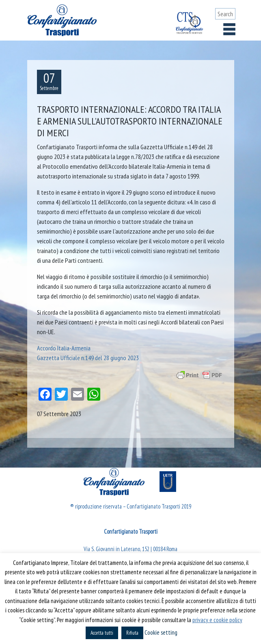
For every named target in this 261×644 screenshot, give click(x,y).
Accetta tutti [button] (102, 633)
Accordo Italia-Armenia (64, 348)
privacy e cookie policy (217, 620)
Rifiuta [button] (132, 633)
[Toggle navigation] (229, 29)
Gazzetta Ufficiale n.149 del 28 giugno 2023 (88, 358)
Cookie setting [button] (161, 632)
